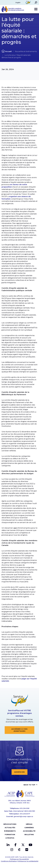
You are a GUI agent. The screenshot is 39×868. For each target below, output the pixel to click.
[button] (36, 2)
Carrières (29, 828)
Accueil (8, 51)
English (18, 2)
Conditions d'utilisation (9, 861)
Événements (10, 831)
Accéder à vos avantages (19, 730)
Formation (10, 834)
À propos (10, 838)
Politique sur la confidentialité (28, 861)
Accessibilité (29, 831)
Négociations (10, 824)
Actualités (10, 828)
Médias (29, 824)
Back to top (29, 785)
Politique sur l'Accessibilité (19, 859)
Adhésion (19, 772)
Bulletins (29, 834)
